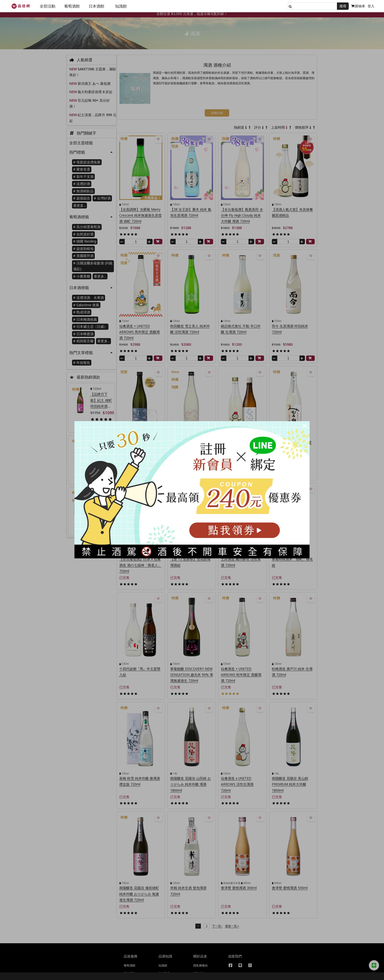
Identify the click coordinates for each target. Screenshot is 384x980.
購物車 (358, 6)
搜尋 (343, 6)
